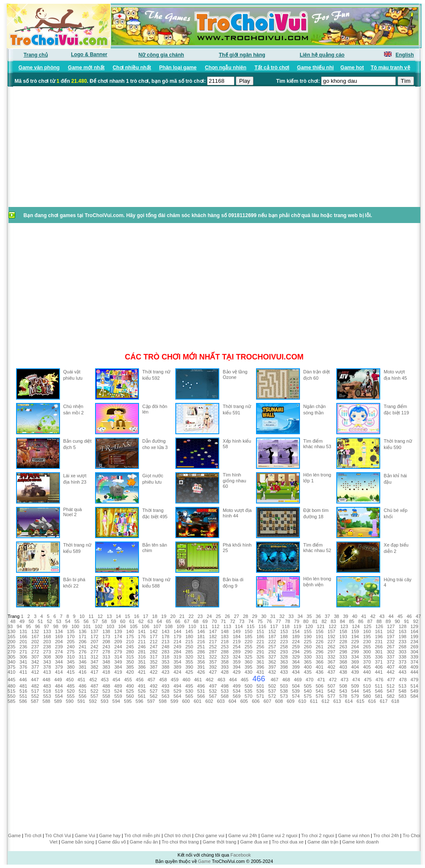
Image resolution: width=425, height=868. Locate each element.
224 (296, 642)
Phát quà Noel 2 (73, 512)
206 (82, 642)
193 (343, 637)
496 (201, 686)
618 (395, 701)
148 (225, 631)
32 (282, 616)
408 (403, 667)
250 (189, 647)
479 (414, 680)
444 (414, 672)
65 (169, 621)
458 (163, 680)
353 (166, 662)
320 (189, 657)
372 (391, 662)
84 (342, 621)
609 (291, 701)
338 (403, 657)
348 (106, 662)
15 (128, 616)
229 (355, 642)
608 (279, 701)
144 (177, 631)
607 (267, 701)
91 (406, 621)
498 (225, 686)
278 (106, 652)
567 (213, 696)
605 (244, 701)
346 (82, 662)
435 (308, 672)
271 (23, 652)
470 (309, 680)
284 (177, 652)
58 (104, 621)
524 (118, 691)
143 (166, 631)
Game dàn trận (323, 842)
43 (382, 616)
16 (136, 616)
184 (237, 637)
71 (223, 621)
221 (260, 642)
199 (414, 637)
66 (177, 621)
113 (227, 626)
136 (82, 631)
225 (308, 642)
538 (284, 691)
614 (349, 701)
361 (260, 662)
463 (221, 680)
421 (142, 672)
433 (284, 672)
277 (94, 652)
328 (284, 657)
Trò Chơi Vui (58, 835)
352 (154, 662)
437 (331, 672)
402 (331, 667)
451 (82, 680)
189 (296, 637)
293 (284, 652)
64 (159, 621)
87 (370, 621)
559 (118, 696)
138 (106, 631)
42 (373, 616)
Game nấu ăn (144, 842)
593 (104, 701)
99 (65, 626)
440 (367, 672)
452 (93, 680)
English (405, 55)
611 (314, 701)
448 (46, 680)
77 (278, 621)
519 (59, 691)
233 (403, 642)
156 (319, 631)
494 (177, 686)
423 (166, 672)
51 (40, 621)
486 (82, 686)
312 (94, 657)
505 (308, 686)
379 (59, 667)
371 (379, 662)
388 (166, 667)
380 (71, 667)
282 (154, 652)
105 (133, 626)
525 (130, 691)
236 (23, 647)
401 (319, 667)
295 (308, 652)
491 (142, 686)
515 (11, 691)
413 (47, 672)
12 (100, 616)
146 (201, 631)
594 (116, 701)
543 (343, 691)
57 (95, 621)
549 (414, 691)
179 (177, 637)
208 (106, 642)
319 (177, 657)
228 (343, 642)
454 (116, 680)
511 (379, 686)
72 (232, 621)
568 (225, 696)
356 (201, 662)
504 (296, 686)
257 (272, 647)
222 (272, 642)
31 (273, 616)
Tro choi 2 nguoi (318, 835)
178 (166, 637)
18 (155, 616)
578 (343, 696)
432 (272, 672)
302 (391, 652)
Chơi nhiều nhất (132, 68)
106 (145, 626)
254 (237, 647)
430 (248, 672)
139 (118, 631)
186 (260, 637)
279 (118, 652)
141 (142, 631)
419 (118, 672)
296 (319, 652)
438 (343, 672)
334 (355, 657)
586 (23, 701)
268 (403, 647)
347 (94, 662)
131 (23, 631)
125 (368, 626)
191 (319, 637)
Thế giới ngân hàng (242, 55)
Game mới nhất (86, 68)
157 (331, 631)
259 (296, 647)
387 (154, 667)
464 (233, 680)
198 (403, 637)
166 (23, 637)
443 (403, 672)
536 (260, 691)
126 (379, 626)
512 (391, 686)
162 (391, 631)
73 (242, 621)
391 (201, 667)
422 (154, 672)
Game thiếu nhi (315, 68)
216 (201, 642)
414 (59, 672)
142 (154, 631)
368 (343, 662)
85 (351, 621)
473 (344, 680)
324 (237, 657)
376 (23, 667)
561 (142, 696)
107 (157, 626)
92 (416, 621)
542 (331, 691)
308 (47, 657)
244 (118, 647)
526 (142, 691)
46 (409, 616)
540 (308, 691)
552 (35, 696)
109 (180, 626)
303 (403, 652)
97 (46, 626)
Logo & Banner (89, 54)
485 (71, 686)
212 (154, 642)
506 (319, 686)
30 (264, 616)
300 (367, 652)
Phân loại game (178, 68)
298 (343, 652)
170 (71, 637)
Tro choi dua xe (287, 842)
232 (391, 642)
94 (19, 626)
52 (49, 621)
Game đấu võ (112, 842)
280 (130, 652)
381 (82, 667)
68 (196, 621)
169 (59, 637)
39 (346, 616)
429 (237, 672)
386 (142, 667)
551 (23, 696)
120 (309, 626)
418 (106, 672)
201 (23, 642)
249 (177, 647)
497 (213, 686)
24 (209, 616)
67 (187, 621)
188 (284, 637)
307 (35, 657)
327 (272, 657)
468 (286, 680)
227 (331, 642)
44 (391, 616)
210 (130, 642)
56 (86, 621)
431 (260, 672)
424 (177, 672)
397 (272, 667)
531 (201, 691)
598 (163, 701)
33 (291, 616)
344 (59, 662)
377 (35, 667)
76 (269, 621)
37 (327, 616)
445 (11, 680)
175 (130, 637)
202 (35, 642)
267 (391, 647)
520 (71, 691)
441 (379, 672)
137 (94, 631)
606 (256, 701)
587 (35, 701)
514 (414, 686)
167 (35, 637)
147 (213, 631)
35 (309, 616)
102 (98, 626)
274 (59, 652)
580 (367, 696)
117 (274, 626)
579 (355, 696)
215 (189, 642)
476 (379, 680)
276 (82, 652)
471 (321, 680)
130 (11, 631)
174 (118, 637)
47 (418, 616)
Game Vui (85, 835)
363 (284, 662)
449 (58, 680)
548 (403, 691)
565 (189, 696)
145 (189, 631)
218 (225, 642)
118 (286, 626)
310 (71, 657)
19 (164, 616)
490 (130, 686)
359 (237, 662)
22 (191, 616)
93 (10, 626)
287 (213, 652)
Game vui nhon (354, 835)
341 (23, 662)
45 (400, 616)
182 (213, 637)
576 (319, 696)
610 (302, 701)
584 (414, 696)
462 (210, 680)
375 (11, 667)
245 (130, 647)
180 (189, 637)
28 (245, 616)
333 (343, 657)
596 (139, 701)
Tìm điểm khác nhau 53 (317, 444)
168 (47, 637)
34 (300, 616)
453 (105, 680)
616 (372, 701)
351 (142, 662)
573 (284, 696)
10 (82, 616)
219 (237, 642)
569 (237, 696)
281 (142, 652)
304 (414, 652)
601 (198, 701)
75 (260, 621)
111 (204, 626)
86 (361, 621)
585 (11, 701)
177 (154, 637)
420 (130, 672)
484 (59, 686)
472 (333, 680)
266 (379, 647)
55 (77, 621)
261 (319, 647)
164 (414, 631)
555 (71, 696)
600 (186, 701)
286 (201, 652)
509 (355, 686)
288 (225, 652)
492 (154, 686)
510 (367, 686)
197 (391, 637)
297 (331, 652)
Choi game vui (210, 835)
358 (225, 662)
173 (106, 637)
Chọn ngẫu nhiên (226, 68)
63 (150, 621)
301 (379, 652)
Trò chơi (33, 835)
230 (367, 642)
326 (260, 657)
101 (87, 626)
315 (130, 657)
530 (189, 691)
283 (166, 652)
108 (169, 626)
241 (82, 647)
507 (331, 686)
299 (355, 652)
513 (403, 686)
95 (28, 626)
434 (296, 672)
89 (388, 621)
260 (308, 647)
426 (201, 672)
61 (132, 621)
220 (248, 642)
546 (379, 691)
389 (177, 667)
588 (46, 701)
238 (47, 647)
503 (284, 686)
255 (248, 647)
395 (248, 667)
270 (11, 652)
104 (122, 626)
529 (177, 691)
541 (319, 691)
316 (142, 657)
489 (118, 686)
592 (93, 701)
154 (296, 631)
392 (213, 667)
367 (331, 662)
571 (260, 696)
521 (82, 691)
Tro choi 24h (386, 835)
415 (71, 672)
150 (248, 631)
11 (91, 616)
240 (71, 647)
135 (71, 631)
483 (47, 686)
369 (355, 662)
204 (59, 642)
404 (355, 667)
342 (35, 662)
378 (47, 667)
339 (414, 657)
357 (213, 662)
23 (200, 616)
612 (325, 701)
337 (391, 657)
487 (94, 686)
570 (248, 696)
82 (324, 621)
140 (130, 631)
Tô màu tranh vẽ (391, 68)
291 (260, 652)
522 (94, 691)
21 (182, 616)
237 (35, 647)
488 (106, 686)
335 (367, 657)
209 (118, 642)
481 (23, 686)
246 (142, 647)
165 (11, 637)
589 (58, 701)
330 (308, 657)
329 (296, 657)
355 (189, 662)
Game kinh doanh (361, 842)
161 (379, 631)
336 (379, 657)
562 (154, 696)
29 (255, 616)
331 (319, 657)
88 (379, 621)
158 (343, 631)
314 (118, 657)
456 (140, 680)
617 (384, 701)
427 (213, 672)
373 (403, 662)
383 (106, 667)
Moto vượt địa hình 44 (237, 513)
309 (59, 657)
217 (213, 642)
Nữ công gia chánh (161, 55)
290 (248, 652)
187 (272, 637)
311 (82, 657)
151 (260, 631)
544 (355, 691)
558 (106, 696)
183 (225, 637)
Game (14, 835)
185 (248, 637)
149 (237, 631)
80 (306, 621)
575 (308, 696)
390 (189, 667)
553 (47, 696)
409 (414, 667)
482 (35, 686)
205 (71, 642)
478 (403, 680)
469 (298, 680)
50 (31, 621)
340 (11, 662)
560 (130, 696)
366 (319, 662)
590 (70, 701)
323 (225, 657)
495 (189, 686)
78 (287, 621)
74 (251, 621)
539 (296, 691)
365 (308, 662)
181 (201, 637)
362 (272, 662)
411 (23, 672)
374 (414, 662)
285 (189, 652)
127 (391, 626)
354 (177, 662)
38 (336, 616)
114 (239, 626)
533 (225, 691)
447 (35, 680)
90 (398, 621)
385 (130, 667)
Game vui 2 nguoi (279, 835)
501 (260, 686)
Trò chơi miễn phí (142, 835)
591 (81, 701)
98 (56, 626)
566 (201, 696)
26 (227, 616)
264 (355, 647)
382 (94, 667)
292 (272, 652)
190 (308, 637)
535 (248, 691)
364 (296, 662)
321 (201, 657)
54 (68, 621)
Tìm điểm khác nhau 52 (317, 548)
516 (23, 691)
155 (308, 631)
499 (237, 686)
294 (296, 652)
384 (118, 667)
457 (151, 680)
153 (284, 631)
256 (260, 647)
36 (318, 616)
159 (355, 631)
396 (260, 667)
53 (59, 621)
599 (174, 701)
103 (110, 626)
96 (38, 626)
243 (106, 647)
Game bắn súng (78, 842)
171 (82, 637)
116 (262, 626)
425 (189, 672)
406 (379, 667)
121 (321, 626)
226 (319, 642)
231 (379, 642)
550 (11, 696)
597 (151, 701)
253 (225, 647)
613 (337, 701)
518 (47, 691)
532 (213, 691)
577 (331, 696)
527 (154, 691)
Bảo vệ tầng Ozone (235, 374)
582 (391, 696)
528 (166, 691)
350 (130, 662)
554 (59, 696)
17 (146, 616)
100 (75, 626)
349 (118, 662)
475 (368, 680)
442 (391, 672)
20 (173, 616)
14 (118, 616)
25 (218, 616)
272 (35, 652)
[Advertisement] (75, 151)
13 (109, 616)
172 (94, 637)
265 (367, 647)
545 (367, 691)
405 (367, 667)
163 (403, 631)
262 (331, 647)
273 (47, 652)
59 (114, 621)
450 (70, 680)
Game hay (110, 835)
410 (11, 672)
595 (128, 701)
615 (360, 701)
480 (11, 686)
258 (284, 647)
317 (154, 657)
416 (82, 672)
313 (106, 657)
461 (198, 680)
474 (356, 680)
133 (47, 631)
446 (23, 680)
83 (333, 621)
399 (296, 667)
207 (94, 642)
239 (59, 647)
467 (275, 680)
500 (248, 686)
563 (166, 696)
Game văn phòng (39, 68)
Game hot (352, 68)
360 (248, 662)
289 (237, 652)
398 (284, 667)
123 (344, 626)
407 (391, 667)
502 (272, 686)
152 (272, 631)
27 (237, 616)
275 (71, 652)
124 (356, 626)
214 (177, 642)
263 (343, 647)
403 (343, 667)
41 (364, 616)
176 (142, 637)
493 (166, 686)
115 (251, 626)
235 (11, 647)
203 (47, 642)
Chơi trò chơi (177, 835)
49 (22, 621)
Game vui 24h (242, 835)
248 (166, 647)
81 (315, 621)
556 (82, 696)
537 (272, 691)
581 (379, 696)
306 (23, 657)
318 (166, 657)
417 (94, 672)
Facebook (240, 855)
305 (11, 657)
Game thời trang (220, 842)
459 (174, 680)
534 (237, 691)
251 (201, 647)
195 (367, 637)
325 (248, 657)
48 (13, 621)
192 (331, 637)
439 (355, 672)
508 (343, 686)
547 (391, 691)
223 (284, 642)
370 (367, 662)
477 (391, 680)
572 (272, 696)
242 (94, 647)
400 (308, 667)
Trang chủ (36, 55)
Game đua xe (254, 842)
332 (331, 657)
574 (296, 696)
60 (123, 621)
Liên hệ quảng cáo (322, 55)
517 (35, 691)
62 (141, 621)
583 (403, 696)
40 (354, 616)
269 (414, 647)
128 (403, 626)
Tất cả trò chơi (272, 68)
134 (59, 631)
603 (221, 701)
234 (414, 642)
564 (177, 696)
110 (192, 626)
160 (367, 631)
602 (209, 701)
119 (297, 626)
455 (128, 680)
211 (142, 642)
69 (205, 621)
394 (237, 667)
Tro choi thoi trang (180, 842)
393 (225, 667)
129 (414, 626)
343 (47, 662)
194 (355, 637)
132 (35, 631)
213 (166, 642)
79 (297, 621)
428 (225, 672)
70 (214, 621)
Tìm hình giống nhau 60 (234, 480)
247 (154, 647)
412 (35, 672)
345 (71, 662)
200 (11, 642)
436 (319, 672)
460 (186, 680)
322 (213, 657)
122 (332, 626)
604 (232, 701)
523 (106, 691)
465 (245, 680)
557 (94, 696)
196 (379, 637)
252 (213, 647)
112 (215, 626)
